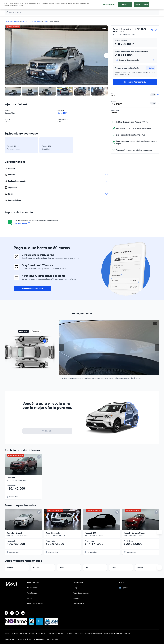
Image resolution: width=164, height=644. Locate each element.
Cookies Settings (109, 4)
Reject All (125, 4)
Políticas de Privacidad (56, 633)
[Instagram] (12, 613)
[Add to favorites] (155, 457)
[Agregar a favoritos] (156, 30)
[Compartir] (152, 30)
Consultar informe (22, 223)
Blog (75, 588)
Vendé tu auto (32, 593)
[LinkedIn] (23, 613)
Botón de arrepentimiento (113, 633)
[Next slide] (107, 55)
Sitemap (127, 633)
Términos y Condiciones (74, 633)
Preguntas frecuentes (35, 604)
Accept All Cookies (142, 4)
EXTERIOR (23, 331)
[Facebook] (6, 613)
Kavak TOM (62, 113)
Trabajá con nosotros (81, 593)
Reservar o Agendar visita (135, 82)
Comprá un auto (33, 583)
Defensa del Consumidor (93, 633)
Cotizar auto (47, 431)
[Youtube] (17, 613)
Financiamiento (33, 588)
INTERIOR (36, 331)
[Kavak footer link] (11, 593)
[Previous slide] (61, 347)
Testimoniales (78, 583)
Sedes (29, 598)
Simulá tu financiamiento (32, 289)
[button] (150, 68)
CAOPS (122, 583)
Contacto (77, 598)
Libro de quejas (79, 604)
